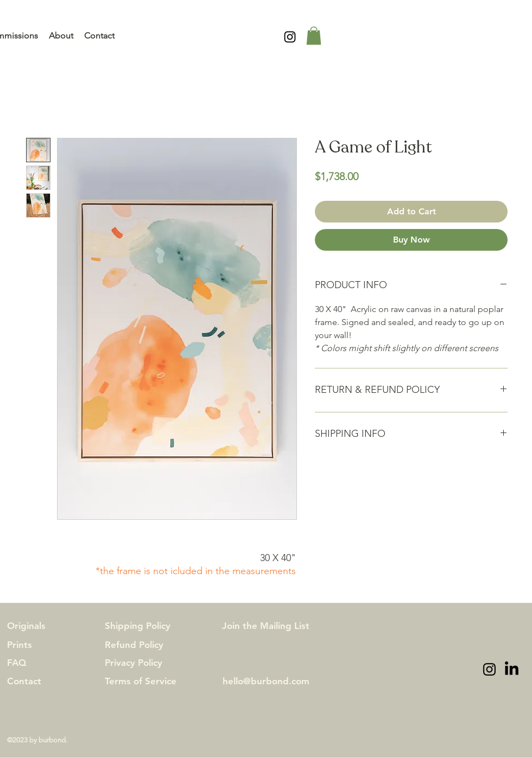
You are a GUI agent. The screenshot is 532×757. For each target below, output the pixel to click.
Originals (26, 626)
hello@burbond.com (266, 681)
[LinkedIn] (512, 669)
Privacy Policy (134, 663)
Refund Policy (134, 645)
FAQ (17, 663)
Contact (24, 681)
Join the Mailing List (266, 626)
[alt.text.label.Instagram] (290, 37)
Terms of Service (141, 681)
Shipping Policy (138, 626)
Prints (20, 645)
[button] (314, 36)
